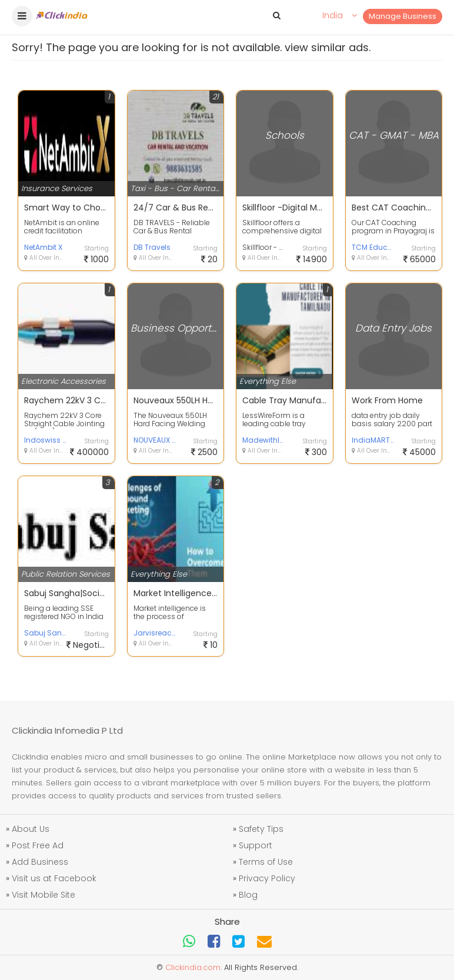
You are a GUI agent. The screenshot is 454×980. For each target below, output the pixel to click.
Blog (248, 895)
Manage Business (403, 16)
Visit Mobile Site (44, 895)
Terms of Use (266, 862)
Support (256, 845)
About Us (31, 829)
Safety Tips (261, 829)
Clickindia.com (193, 967)
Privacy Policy (267, 878)
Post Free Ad (38, 845)
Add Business (40, 862)
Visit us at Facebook (54, 878)
